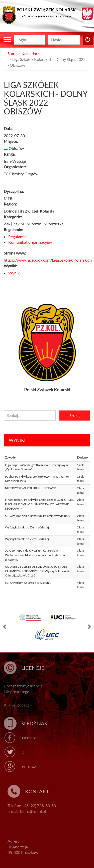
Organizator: (15, 167)
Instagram (30, 767)
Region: (10, 204)
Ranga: (10, 154)
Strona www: (15, 253)
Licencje (33, 668)
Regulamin (17, 237)
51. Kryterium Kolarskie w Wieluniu (28, 583)
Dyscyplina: (14, 191)
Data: (9, 128)
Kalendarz (30, 53)
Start (12, 53)
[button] (5, 628)
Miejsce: (11, 141)
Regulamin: (13, 230)
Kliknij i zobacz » (18, 705)
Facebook (29, 738)
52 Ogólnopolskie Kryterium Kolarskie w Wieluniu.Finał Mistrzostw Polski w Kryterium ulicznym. (35, 555)
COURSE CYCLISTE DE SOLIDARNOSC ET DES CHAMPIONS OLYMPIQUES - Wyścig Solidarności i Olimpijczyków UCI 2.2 (39, 571)
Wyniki (14, 273)
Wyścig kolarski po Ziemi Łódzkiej (27, 527)
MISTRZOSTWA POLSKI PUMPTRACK (30, 488)
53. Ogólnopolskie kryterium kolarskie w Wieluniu (38, 516)
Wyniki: (10, 266)
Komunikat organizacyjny (30, 242)
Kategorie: (13, 217)
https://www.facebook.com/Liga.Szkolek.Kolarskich (48, 260)
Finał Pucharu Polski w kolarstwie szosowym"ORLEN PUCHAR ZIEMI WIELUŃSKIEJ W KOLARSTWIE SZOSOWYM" (40, 504)
